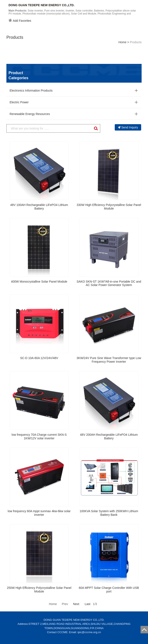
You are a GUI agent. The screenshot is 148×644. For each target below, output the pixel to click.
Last (87, 604)
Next (76, 604)
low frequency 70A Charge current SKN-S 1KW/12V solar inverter (39, 436)
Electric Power (19, 102)
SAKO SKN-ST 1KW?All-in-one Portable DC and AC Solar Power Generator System (109, 283)
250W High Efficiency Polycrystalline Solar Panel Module (39, 590)
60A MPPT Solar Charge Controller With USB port (109, 590)
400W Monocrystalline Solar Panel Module (39, 282)
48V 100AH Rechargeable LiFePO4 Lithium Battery (39, 207)
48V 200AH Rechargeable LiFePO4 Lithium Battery (109, 436)
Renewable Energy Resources (30, 114)
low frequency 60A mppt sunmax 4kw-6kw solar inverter (39, 513)
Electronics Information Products (31, 91)
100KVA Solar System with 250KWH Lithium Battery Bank (109, 513)
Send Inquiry (128, 127)
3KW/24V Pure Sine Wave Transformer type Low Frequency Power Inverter (109, 360)
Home (122, 42)
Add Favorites (20, 20)
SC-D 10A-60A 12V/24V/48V (39, 358)
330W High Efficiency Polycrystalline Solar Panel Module (109, 207)
